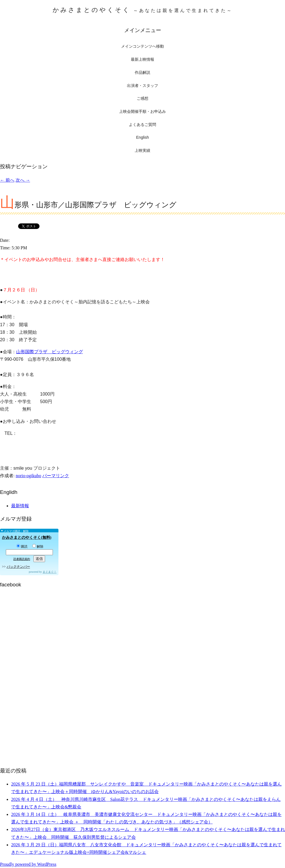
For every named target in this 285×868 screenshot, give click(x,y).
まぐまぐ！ (50, 572)
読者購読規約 (22, 559)
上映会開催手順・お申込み (142, 111)
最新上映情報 (142, 59)
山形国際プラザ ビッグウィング (50, 352)
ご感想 (142, 98)
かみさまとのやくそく (143, 10)
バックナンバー (18, 567)
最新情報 (20, 506)
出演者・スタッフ (142, 86)
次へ (23, 180)
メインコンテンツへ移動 (142, 46)
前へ (7, 180)
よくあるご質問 (142, 125)
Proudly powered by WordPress (28, 864)
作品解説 (142, 72)
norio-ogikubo (28, 476)
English (142, 137)
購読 (22, 547)
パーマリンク (56, 476)
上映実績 (142, 150)
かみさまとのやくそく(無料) (27, 537)
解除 (38, 547)
